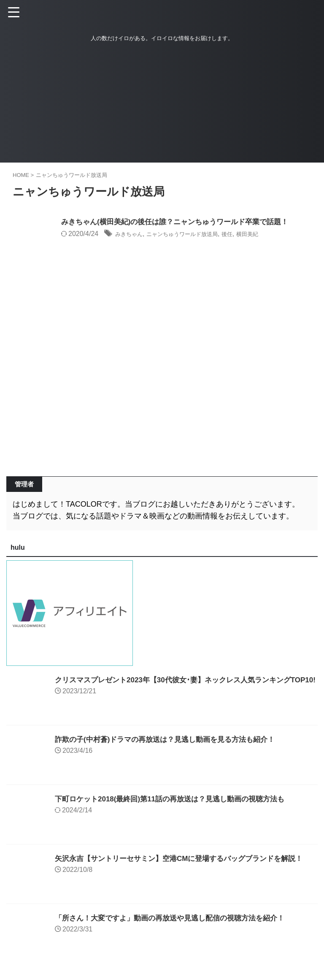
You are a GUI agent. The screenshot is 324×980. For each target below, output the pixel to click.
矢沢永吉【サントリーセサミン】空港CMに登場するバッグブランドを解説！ (186, 858)
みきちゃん (132, 235)
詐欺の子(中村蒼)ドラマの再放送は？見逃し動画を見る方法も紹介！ (171, 739)
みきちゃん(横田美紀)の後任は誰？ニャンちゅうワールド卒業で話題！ (181, 223)
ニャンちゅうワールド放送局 (197, 235)
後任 (251, 235)
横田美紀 (275, 235)
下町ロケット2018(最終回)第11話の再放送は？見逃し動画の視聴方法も (176, 799)
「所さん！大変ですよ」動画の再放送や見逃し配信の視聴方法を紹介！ (176, 918)
